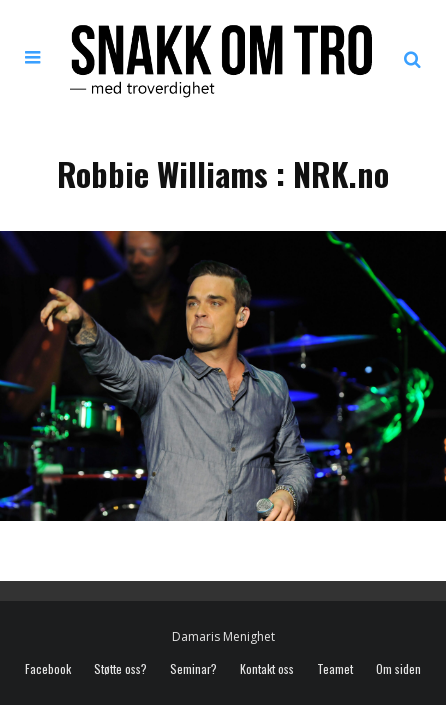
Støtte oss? (120, 669)
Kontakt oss (267, 669)
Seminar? (193, 669)
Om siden (398, 669)
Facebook (48, 669)
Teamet (335, 669)
